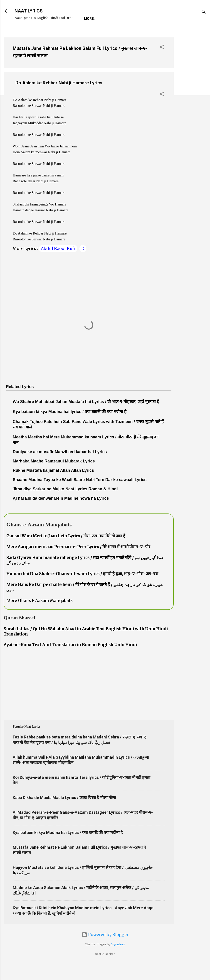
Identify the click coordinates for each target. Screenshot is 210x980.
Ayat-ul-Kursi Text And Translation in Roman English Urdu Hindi (70, 659)
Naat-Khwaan (73, 33)
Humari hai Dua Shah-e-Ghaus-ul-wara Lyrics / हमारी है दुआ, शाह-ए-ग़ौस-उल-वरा (82, 588)
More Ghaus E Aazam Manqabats (40, 615)
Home (23, 33)
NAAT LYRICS (29, 11)
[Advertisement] (192, 116)
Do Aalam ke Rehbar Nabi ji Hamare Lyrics (59, 97)
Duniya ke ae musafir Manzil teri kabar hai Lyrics (60, 466)
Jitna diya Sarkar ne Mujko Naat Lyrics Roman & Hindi (65, 503)
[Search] (204, 12)
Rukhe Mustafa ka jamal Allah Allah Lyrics (53, 484)
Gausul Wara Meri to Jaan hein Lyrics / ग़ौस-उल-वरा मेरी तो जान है (66, 550)
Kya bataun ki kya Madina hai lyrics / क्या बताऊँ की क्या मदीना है (70, 426)
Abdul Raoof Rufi (58, 263)
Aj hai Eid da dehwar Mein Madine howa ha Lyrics (61, 512)
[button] (162, 62)
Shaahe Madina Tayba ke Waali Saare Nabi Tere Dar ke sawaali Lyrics (80, 494)
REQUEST (44, 33)
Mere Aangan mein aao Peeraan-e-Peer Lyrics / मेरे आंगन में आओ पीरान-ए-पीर (78, 561)
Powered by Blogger (105, 949)
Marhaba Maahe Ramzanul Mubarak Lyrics (54, 475)
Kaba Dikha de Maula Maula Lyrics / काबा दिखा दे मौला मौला (64, 812)
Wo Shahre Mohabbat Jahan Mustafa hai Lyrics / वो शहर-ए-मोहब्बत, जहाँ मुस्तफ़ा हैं (86, 416)
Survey (101, 33)
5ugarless (118, 958)
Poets (121, 33)
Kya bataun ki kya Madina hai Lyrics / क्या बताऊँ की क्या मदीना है (68, 847)
